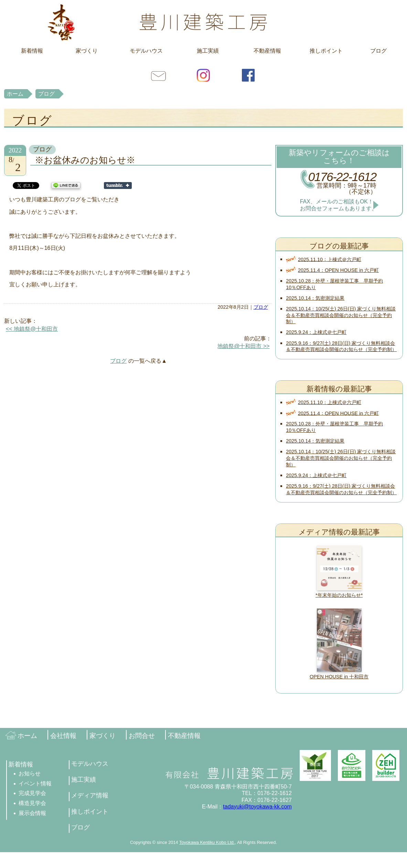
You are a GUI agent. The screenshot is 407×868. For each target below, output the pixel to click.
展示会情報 (32, 813)
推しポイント (326, 51)
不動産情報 (267, 51)
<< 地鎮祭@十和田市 (32, 329)
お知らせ (30, 774)
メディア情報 (90, 795)
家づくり (87, 51)
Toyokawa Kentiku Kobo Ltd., (208, 842)
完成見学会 (32, 793)
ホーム (15, 94)
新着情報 (32, 51)
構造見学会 (32, 803)
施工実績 (208, 51)
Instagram (203, 75)
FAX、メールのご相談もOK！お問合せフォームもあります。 (339, 205)
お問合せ (159, 75)
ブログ (378, 51)
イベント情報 (35, 784)
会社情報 (63, 736)
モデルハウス (146, 51)
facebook (248, 75)
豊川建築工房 (203, 22)
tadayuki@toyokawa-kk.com (257, 807)
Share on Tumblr (118, 186)
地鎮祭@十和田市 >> (243, 346)
